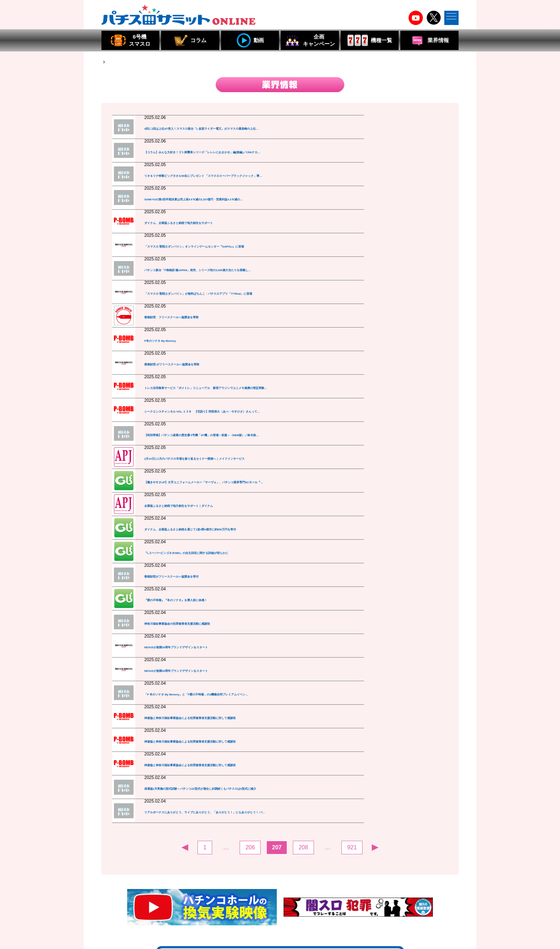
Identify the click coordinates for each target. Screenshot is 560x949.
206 (250, 711)
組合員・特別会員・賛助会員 (350, 914)
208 (303, 711)
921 (352, 711)
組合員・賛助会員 (211, 914)
